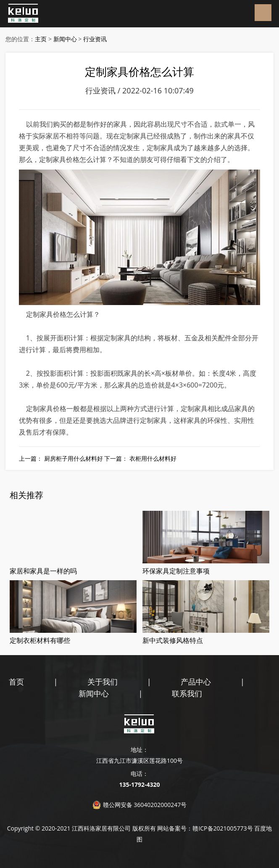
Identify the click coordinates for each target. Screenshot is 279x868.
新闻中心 (65, 39)
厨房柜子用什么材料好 (74, 458)
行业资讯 (95, 39)
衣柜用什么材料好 (153, 458)
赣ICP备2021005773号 (222, 828)
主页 (41, 39)
